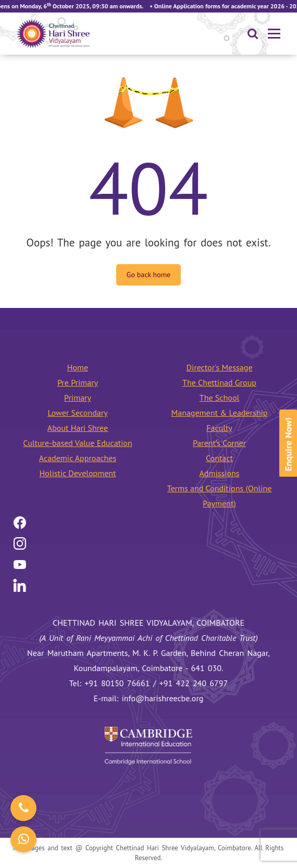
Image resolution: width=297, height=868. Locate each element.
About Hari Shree (78, 428)
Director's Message (219, 367)
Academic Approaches (78, 458)
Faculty (219, 428)
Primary (78, 398)
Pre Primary (78, 382)
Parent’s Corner (219, 443)
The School (219, 398)
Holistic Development (78, 473)
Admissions (219, 473)
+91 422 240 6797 (194, 683)
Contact (219, 458)
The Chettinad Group (219, 382)
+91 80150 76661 (117, 683)
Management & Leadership (220, 413)
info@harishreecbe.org (163, 698)
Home (78, 367)
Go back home (148, 275)
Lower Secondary (77, 413)
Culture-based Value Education (77, 443)
